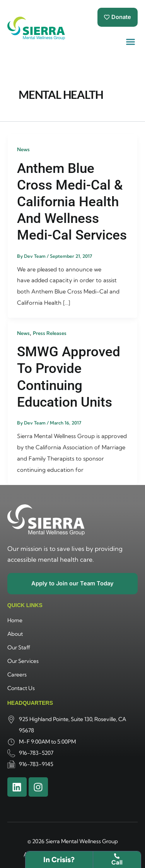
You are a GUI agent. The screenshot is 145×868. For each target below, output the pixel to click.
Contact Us (21, 688)
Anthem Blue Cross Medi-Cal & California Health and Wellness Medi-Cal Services (72, 202)
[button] (131, 42)
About (15, 634)
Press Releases (50, 333)
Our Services (23, 661)
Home (15, 620)
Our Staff (19, 647)
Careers (17, 675)
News (23, 149)
